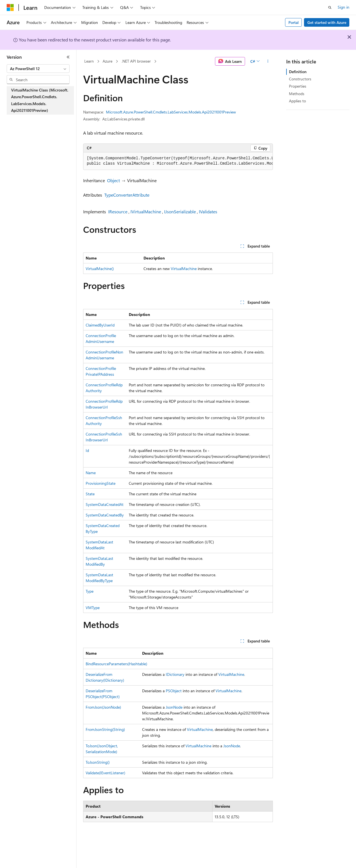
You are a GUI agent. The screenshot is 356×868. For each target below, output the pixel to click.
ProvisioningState (101, 483)
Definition (298, 72)
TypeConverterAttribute (127, 195)
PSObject (174, 691)
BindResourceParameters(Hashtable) (116, 664)
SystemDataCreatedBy (105, 515)
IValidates (208, 212)
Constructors (300, 79)
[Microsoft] (10, 8)
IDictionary (175, 674)
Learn (89, 61)
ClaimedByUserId (100, 325)
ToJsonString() (98, 762)
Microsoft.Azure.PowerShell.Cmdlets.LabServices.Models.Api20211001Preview (171, 112)
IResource (118, 212)
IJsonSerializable (180, 212)
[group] (178, 161)
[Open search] (330, 8)
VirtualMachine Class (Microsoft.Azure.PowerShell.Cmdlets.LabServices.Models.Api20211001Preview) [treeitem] (40, 100)
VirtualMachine (184, 269)
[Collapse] (68, 57)
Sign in (343, 7)
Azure (107, 61)
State (90, 494)
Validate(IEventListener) (105, 773)
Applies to (297, 101)
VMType (93, 608)
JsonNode (174, 707)
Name (91, 473)
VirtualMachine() (100, 269)
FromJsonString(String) (105, 729)
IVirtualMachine (146, 212)
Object (113, 180)
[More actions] (268, 61)
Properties (298, 86)
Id (87, 450)
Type (90, 591)
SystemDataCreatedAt (105, 504)
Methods (297, 94)
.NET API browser (136, 61)
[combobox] (38, 69)
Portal (294, 22)
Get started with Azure (327, 22)
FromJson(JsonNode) (103, 707)
